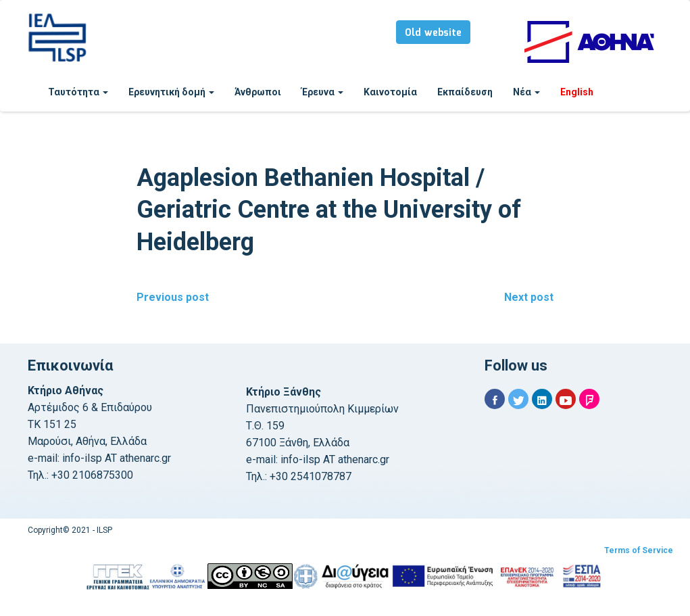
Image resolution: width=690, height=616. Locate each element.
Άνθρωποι (258, 92)
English (577, 92)
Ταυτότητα (78, 92)
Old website (433, 33)
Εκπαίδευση (465, 92)
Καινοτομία (390, 92)
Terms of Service (639, 550)
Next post (529, 297)
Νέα (526, 92)
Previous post (173, 297)
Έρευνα (322, 92)
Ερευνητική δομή (171, 92)
